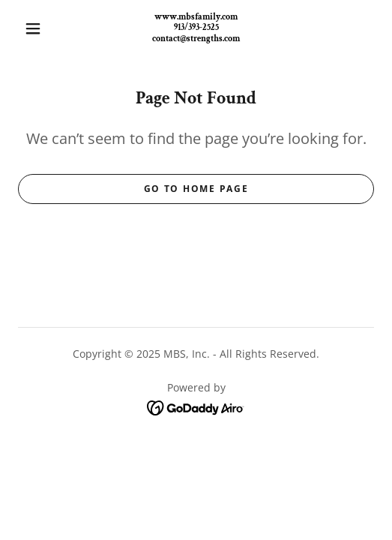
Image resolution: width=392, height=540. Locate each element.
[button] (36, 28)
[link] (196, 28)
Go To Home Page (196, 189)
